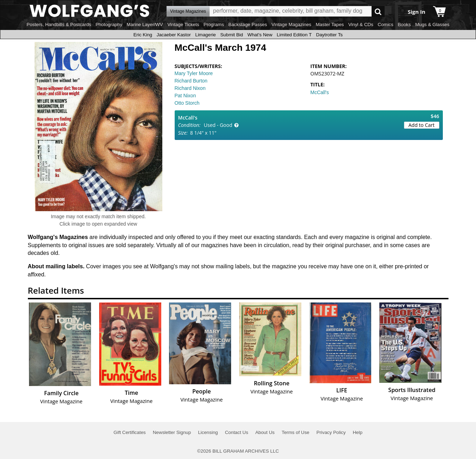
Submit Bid (231, 35)
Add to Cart (422, 125)
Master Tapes (330, 25)
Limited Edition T (294, 35)
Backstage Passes (248, 25)
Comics (385, 25)
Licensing (208, 432)
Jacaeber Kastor (174, 35)
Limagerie (206, 35)
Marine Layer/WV (145, 25)
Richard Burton (191, 81)
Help (358, 432)
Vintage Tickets (183, 25)
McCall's (320, 92)
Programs (214, 25)
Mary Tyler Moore (194, 73)
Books (404, 25)
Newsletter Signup (172, 432)
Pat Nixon (185, 96)
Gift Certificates (130, 432)
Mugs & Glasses (432, 25)
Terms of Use (296, 432)
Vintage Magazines (291, 25)
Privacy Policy (331, 432)
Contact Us (236, 432)
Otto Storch (187, 103)
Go (378, 11)
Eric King (143, 35)
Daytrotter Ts (329, 35)
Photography (109, 25)
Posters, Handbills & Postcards (59, 25)
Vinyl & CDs (361, 25)
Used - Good (218, 125)
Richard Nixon (190, 88)
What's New (260, 35)
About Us (265, 432)
